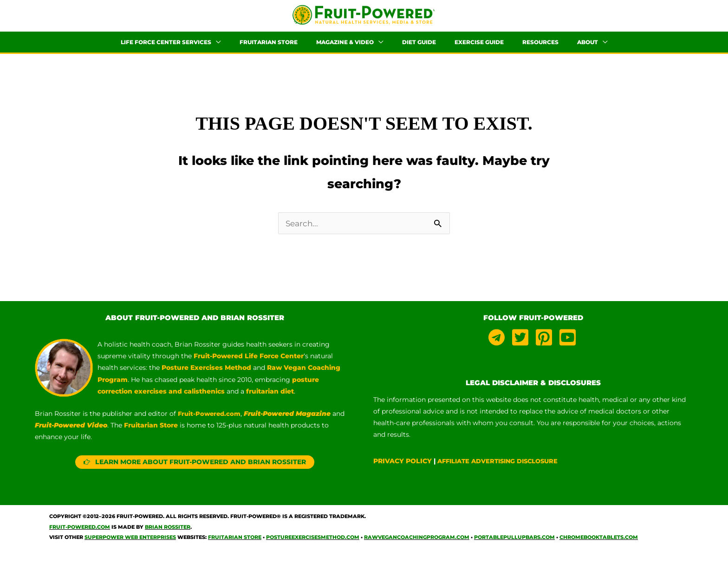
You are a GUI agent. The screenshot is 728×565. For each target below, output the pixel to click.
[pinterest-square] (546, 348)
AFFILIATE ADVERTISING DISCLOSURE (503, 472)
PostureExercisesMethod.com (313, 548)
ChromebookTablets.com (599, 548)
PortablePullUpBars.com (514, 548)
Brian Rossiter (168, 537)
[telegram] (499, 348)
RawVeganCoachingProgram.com (417, 548)
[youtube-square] (569, 348)
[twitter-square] (523, 348)
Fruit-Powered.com (211, 424)
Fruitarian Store (235, 548)
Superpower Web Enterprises (130, 548)
